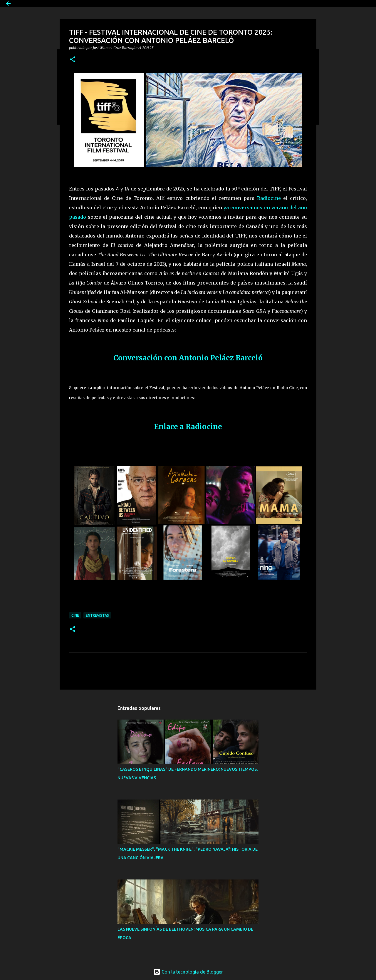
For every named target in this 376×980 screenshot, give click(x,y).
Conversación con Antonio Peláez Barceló (188, 358)
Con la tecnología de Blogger (188, 972)
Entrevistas (97, 615)
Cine (75, 615)
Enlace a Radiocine (188, 427)
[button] (73, 60)
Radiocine (269, 198)
